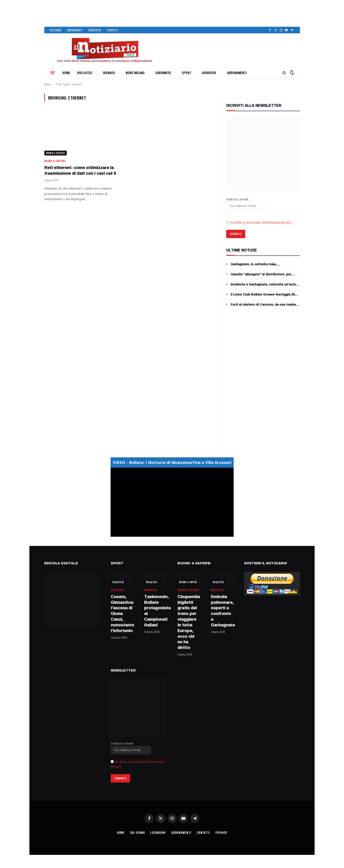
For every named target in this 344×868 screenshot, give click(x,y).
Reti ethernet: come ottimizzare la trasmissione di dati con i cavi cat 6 (80, 171)
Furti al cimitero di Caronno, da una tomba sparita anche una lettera (263, 305)
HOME (66, 73)
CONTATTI (112, 30)
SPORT (187, 73)
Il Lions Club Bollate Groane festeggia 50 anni (263, 294)
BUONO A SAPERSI (56, 153)
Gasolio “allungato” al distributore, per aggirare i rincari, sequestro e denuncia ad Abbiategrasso (264, 274)
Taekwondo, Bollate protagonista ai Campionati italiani (155, 611)
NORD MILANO (135, 73)
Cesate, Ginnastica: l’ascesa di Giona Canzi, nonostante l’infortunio (122, 614)
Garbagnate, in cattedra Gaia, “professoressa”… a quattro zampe (258, 264)
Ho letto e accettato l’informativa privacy (261, 222)
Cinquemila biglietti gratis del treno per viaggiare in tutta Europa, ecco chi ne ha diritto (189, 622)
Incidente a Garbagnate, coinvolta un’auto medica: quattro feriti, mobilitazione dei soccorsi (263, 284)
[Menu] (53, 73)
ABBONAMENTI (75, 30)
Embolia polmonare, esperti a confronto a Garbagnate (222, 611)
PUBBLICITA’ (95, 30)
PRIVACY (221, 832)
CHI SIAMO (56, 30)
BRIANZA (109, 73)
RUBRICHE (209, 73)
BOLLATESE (85, 73)
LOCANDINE (158, 832)
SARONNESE (163, 73)
